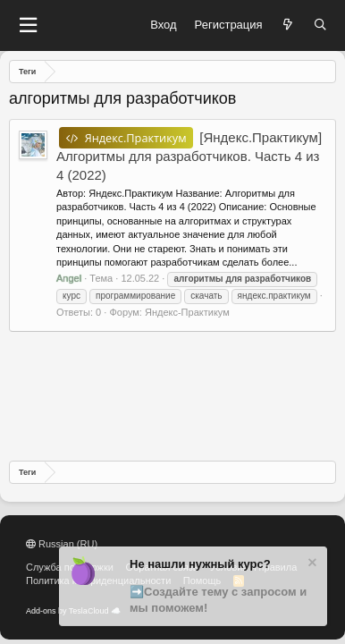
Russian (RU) (62, 544)
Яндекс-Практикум (187, 312)
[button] (28, 25)
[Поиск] (320, 25)
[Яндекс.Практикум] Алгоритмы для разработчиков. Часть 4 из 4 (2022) (189, 156)
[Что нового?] (288, 25)
